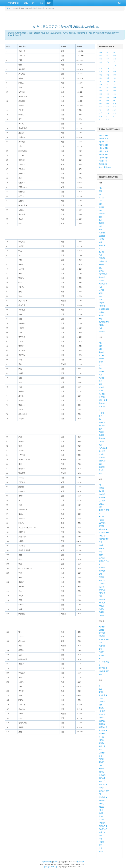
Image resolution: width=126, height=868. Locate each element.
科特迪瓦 (102, 823)
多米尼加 (102, 571)
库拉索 (101, 587)
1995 (114, 88)
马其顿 (101, 435)
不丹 (100, 287)
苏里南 (101, 577)
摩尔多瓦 (102, 438)
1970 (107, 62)
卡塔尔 (101, 303)
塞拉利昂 (102, 734)
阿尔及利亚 (103, 695)
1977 (114, 69)
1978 (100, 72)
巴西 (100, 596)
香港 (100, 191)
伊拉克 (101, 316)
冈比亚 (101, 810)
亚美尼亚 (102, 331)
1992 (114, 84)
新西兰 (101, 630)
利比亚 (101, 718)
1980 (114, 72)
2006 (107, 100)
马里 (100, 845)
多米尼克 (102, 523)
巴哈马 (101, 615)
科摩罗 (101, 788)
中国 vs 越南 (103, 154)
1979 (107, 72)
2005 (100, 100)
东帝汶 (101, 293)
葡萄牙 (101, 362)
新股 (26, 3)
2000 (107, 94)
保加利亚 (102, 394)
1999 (100, 94)
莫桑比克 (102, 775)
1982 (107, 75)
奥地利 (101, 371)
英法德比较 (103, 164)
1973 (107, 65)
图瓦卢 (101, 655)
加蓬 (100, 839)
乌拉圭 (101, 520)
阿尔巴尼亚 (103, 448)
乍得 (100, 765)
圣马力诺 (102, 406)
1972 (100, 65)
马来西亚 (102, 214)
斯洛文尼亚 (103, 400)
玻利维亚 (102, 494)
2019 (114, 113)
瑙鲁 (100, 674)
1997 (107, 91)
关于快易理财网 (47, 862)
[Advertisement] (65, 17)
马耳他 (101, 413)
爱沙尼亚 (102, 467)
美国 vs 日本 (103, 142)
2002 (100, 97)
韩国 (100, 210)
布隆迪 (101, 769)
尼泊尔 (101, 239)
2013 (114, 107)
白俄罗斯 (102, 422)
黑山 (100, 419)
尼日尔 (101, 698)
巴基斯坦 (102, 233)
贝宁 (100, 749)
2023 (100, 120)
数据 (49, 3)
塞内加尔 (102, 800)
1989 (114, 81)
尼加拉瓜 (102, 501)
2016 (114, 110)
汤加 (100, 659)
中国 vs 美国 (103, 135)
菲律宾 (101, 207)
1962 (114, 53)
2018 (107, 113)
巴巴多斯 (102, 593)
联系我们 (56, 862)
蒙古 (100, 249)
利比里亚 (102, 711)
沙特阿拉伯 (103, 261)
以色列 (101, 290)
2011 (100, 107)
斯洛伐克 (102, 457)
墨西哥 (101, 555)
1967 (107, 59)
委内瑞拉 (102, 491)
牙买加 (101, 517)
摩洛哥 (101, 762)
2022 (114, 116)
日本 (100, 201)
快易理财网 (14, 3)
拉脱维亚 (102, 426)
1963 (100, 56)
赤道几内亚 (103, 826)
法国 (100, 349)
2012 (107, 107)
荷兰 (100, 416)
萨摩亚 (101, 652)
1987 (100, 81)
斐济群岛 (102, 636)
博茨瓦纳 (102, 724)
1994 (107, 88)
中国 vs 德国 (103, 145)
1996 (100, 91)
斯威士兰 (102, 832)
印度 (100, 242)
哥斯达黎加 (103, 529)
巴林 (100, 328)
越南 (100, 217)
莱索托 (101, 772)
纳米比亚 (102, 702)
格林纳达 (102, 548)
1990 (100, 84)
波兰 (100, 381)
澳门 (100, 194)
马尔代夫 (102, 245)
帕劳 (100, 649)
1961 (107, 53)
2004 (114, 97)
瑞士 (100, 365)
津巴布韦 (102, 778)
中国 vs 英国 (103, 148)
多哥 (100, 756)
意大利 (101, 355)
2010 (114, 104)
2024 (107, 120)
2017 (100, 113)
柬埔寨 (101, 223)
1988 (107, 81)
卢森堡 (101, 432)
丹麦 (100, 445)
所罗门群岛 (103, 668)
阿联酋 (101, 325)
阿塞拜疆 (102, 306)
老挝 (100, 226)
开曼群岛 (102, 599)
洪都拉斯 (102, 568)
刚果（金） (103, 746)
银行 (34, 3)
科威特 (101, 312)
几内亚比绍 (103, 829)
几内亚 (101, 740)
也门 (100, 268)
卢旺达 (101, 804)
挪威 (100, 429)
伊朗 (100, 319)
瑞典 (100, 473)
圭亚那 (101, 526)
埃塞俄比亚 (103, 785)
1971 (114, 62)
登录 (119, 3)
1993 (100, 88)
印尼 (100, 220)
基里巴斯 (102, 633)
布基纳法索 (103, 727)
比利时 (101, 352)
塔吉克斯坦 (103, 284)
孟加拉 (101, 252)
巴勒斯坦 (102, 258)
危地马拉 (102, 590)
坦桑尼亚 (102, 721)
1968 (114, 59)
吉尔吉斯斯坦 (104, 322)
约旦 (100, 255)
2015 (107, 110)
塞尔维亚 (102, 451)
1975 (100, 69)
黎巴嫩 (101, 265)
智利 (100, 507)
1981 (100, 75)
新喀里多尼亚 (104, 671)
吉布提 (101, 737)
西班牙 (101, 359)
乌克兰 (101, 454)
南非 (100, 686)
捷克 (100, 375)
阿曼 (100, 296)
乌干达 (101, 851)
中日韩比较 (103, 161)
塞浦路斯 (102, 461)
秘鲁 (100, 574)
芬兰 (100, 410)
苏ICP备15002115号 (50, 867)
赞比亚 (101, 807)
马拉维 (101, 842)
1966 (100, 59)
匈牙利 (101, 378)
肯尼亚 (101, 816)
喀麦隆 (101, 759)
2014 (100, 110)
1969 (100, 62)
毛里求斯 (102, 714)
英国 (100, 343)
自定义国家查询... (105, 167)
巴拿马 (101, 609)
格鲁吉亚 (102, 277)
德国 (100, 346)
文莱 (100, 300)
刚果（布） (103, 781)
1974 (114, 65)
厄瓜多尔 (102, 583)
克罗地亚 (102, 403)
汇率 (41, 3)
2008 (100, 104)
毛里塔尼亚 (103, 730)
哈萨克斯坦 (103, 274)
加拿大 (101, 488)
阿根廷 (101, 612)
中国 (100, 188)
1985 (107, 78)
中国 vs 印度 (103, 151)
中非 (100, 836)
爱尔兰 (101, 470)
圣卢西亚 (102, 558)
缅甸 (100, 229)
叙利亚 (101, 271)
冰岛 (100, 368)
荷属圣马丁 (103, 497)
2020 (100, 116)
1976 (107, 69)
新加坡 (101, 198)
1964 (107, 56)
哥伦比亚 (102, 580)
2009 (107, 104)
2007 (114, 100)
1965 (114, 56)
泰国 (100, 204)
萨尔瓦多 (102, 603)
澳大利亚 (102, 627)
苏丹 (100, 848)
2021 (107, 116)
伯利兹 (101, 545)
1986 (114, 78)
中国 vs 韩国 (103, 158)
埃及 (100, 689)
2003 (107, 97)
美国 (100, 485)
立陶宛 (101, 442)
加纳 (100, 705)
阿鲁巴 (101, 606)
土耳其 (101, 391)
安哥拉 (101, 692)
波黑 (100, 464)
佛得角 (101, 708)
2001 (114, 94)
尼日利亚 (102, 753)
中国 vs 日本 (103, 139)
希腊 (100, 384)
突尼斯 (101, 820)
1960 (100, 53)
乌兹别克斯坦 (104, 309)
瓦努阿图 (102, 646)
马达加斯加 (103, 797)
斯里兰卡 (102, 236)
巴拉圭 (101, 504)
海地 (100, 552)
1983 (114, 75)
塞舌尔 (101, 743)
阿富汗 (101, 280)
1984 (100, 78)
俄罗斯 (101, 387)
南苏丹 (101, 813)
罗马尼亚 (102, 397)
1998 (114, 91)
